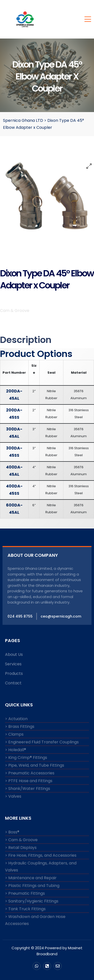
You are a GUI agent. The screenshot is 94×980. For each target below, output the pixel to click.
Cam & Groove (15, 311)
